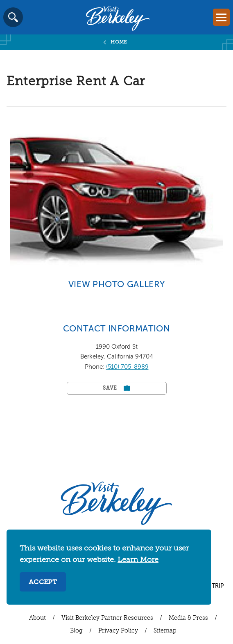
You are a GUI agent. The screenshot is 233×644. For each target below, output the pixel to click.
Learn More (138, 560)
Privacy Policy (118, 631)
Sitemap (165, 631)
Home (119, 42)
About (37, 618)
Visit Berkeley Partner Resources (107, 618)
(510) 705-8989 (127, 367)
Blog (76, 631)
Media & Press (188, 618)
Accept (43, 582)
